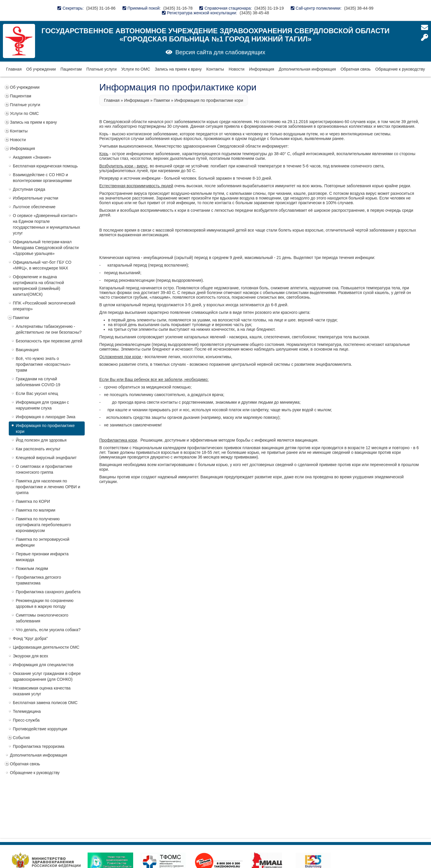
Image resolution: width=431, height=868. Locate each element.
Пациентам (71, 69)
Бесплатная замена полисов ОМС (45, 703)
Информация (262, 69)
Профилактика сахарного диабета (48, 592)
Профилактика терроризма (39, 746)
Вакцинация (27, 350)
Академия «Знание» (32, 157)
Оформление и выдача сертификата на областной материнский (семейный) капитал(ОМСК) (38, 286)
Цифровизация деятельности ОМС (46, 647)
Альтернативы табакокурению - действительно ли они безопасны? (49, 329)
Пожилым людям (32, 568)
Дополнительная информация (307, 69)
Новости (237, 69)
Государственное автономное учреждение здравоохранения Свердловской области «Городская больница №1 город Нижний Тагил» (215, 35)
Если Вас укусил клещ (37, 393)
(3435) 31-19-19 (269, 8)
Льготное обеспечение (34, 207)
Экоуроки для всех (31, 656)
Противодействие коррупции (40, 729)
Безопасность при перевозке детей (49, 341)
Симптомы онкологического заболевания (42, 618)
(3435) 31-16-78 (178, 8)
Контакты (215, 69)
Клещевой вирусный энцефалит (46, 458)
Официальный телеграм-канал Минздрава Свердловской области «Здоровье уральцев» (46, 248)
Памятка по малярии (35, 510)
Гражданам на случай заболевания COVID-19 (38, 382)
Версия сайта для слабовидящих (220, 52)
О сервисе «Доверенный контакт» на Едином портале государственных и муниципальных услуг (46, 224)
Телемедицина (27, 711)
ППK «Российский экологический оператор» (44, 306)
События (21, 738)
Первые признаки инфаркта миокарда (42, 557)
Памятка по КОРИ (33, 501)
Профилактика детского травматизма (38, 580)
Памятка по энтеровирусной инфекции (42, 542)
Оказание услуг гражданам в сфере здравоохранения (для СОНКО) (47, 676)
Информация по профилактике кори (45, 428)
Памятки (21, 318)
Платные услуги (102, 69)
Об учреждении (41, 69)
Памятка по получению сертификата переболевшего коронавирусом (43, 525)
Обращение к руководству (400, 69)
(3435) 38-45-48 (254, 13)
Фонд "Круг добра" (30, 638)
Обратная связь (356, 69)
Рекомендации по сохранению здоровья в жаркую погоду (45, 603)
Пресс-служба (26, 720)
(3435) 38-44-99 (359, 8)
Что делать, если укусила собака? (48, 630)
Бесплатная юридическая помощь (45, 166)
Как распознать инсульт (38, 449)
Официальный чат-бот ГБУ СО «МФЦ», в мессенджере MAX (42, 265)
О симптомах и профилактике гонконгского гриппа (44, 469)
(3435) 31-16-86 (101, 8)
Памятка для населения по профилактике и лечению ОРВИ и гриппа (48, 487)
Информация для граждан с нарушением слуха (42, 405)
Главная (14, 69)
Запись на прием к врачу (178, 69)
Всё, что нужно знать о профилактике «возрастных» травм (43, 364)
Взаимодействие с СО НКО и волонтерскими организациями (42, 178)
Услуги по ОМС (136, 69)
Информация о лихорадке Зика (46, 417)
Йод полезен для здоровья (41, 440)
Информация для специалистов (43, 665)
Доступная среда (29, 189)
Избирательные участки (35, 198)
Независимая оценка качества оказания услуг (42, 691)
